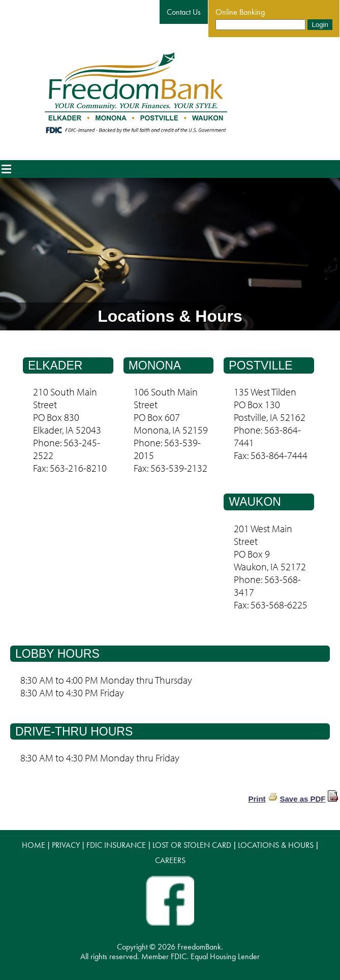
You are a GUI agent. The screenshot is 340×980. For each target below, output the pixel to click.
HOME (34, 845)
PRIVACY (66, 845)
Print (257, 799)
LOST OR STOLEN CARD (192, 845)
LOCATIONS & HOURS (276, 845)
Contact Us (184, 12)
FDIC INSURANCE (116, 845)
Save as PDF (302, 799)
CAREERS (170, 860)
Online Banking (240, 12)
